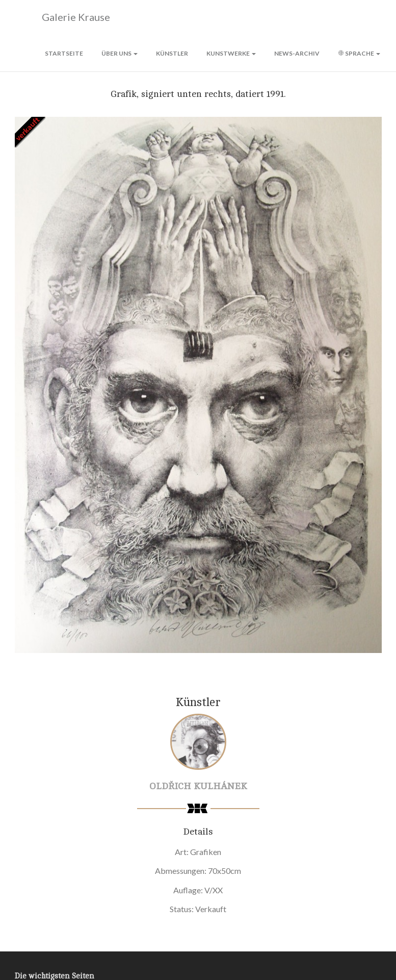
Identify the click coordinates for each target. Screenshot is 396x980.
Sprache (359, 53)
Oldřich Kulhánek (198, 786)
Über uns (120, 53)
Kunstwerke (231, 53)
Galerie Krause (62, 17)
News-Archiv (297, 53)
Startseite (64, 53)
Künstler (172, 53)
